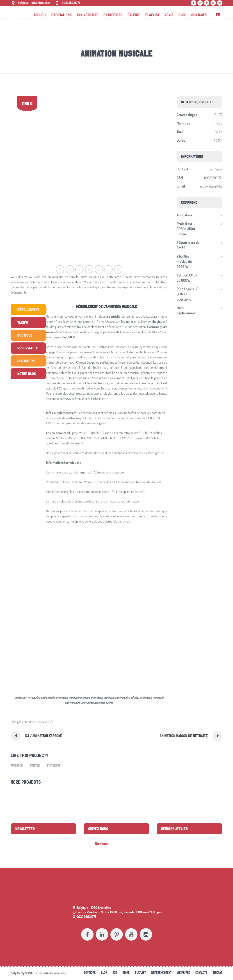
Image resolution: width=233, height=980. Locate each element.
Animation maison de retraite (184, 736)
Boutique (90, 973)
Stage (126, 973)
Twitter (35, 765)
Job (115, 973)
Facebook (17, 765)
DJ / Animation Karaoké (44, 736)
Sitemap (217, 973)
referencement (161, 973)
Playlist (140, 973)
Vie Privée (183, 973)
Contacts (201, 973)
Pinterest (54, 765)
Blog (104, 973)
